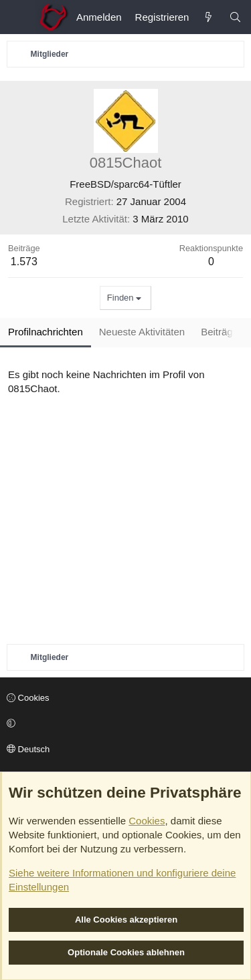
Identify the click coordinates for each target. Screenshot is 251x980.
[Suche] (235, 17)
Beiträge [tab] (220, 332)
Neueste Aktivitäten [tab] (142, 332)
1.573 (24, 262)
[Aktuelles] (208, 17)
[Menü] (17, 17)
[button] (123, 723)
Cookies (28, 698)
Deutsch (28, 749)
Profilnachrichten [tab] (46, 332)
